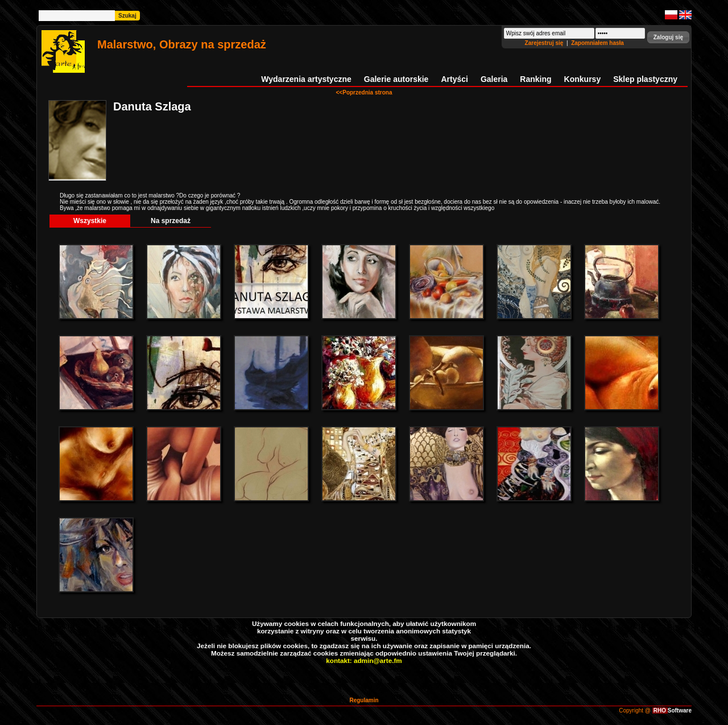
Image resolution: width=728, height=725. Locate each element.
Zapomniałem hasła (597, 43)
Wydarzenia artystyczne (306, 79)
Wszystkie (90, 221)
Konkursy (583, 79)
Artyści (454, 79)
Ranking (535, 79)
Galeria (494, 79)
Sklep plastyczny (645, 79)
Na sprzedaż (171, 221)
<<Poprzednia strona (364, 92)
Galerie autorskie (396, 79)
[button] (668, 37)
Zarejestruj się (545, 43)
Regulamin (364, 700)
